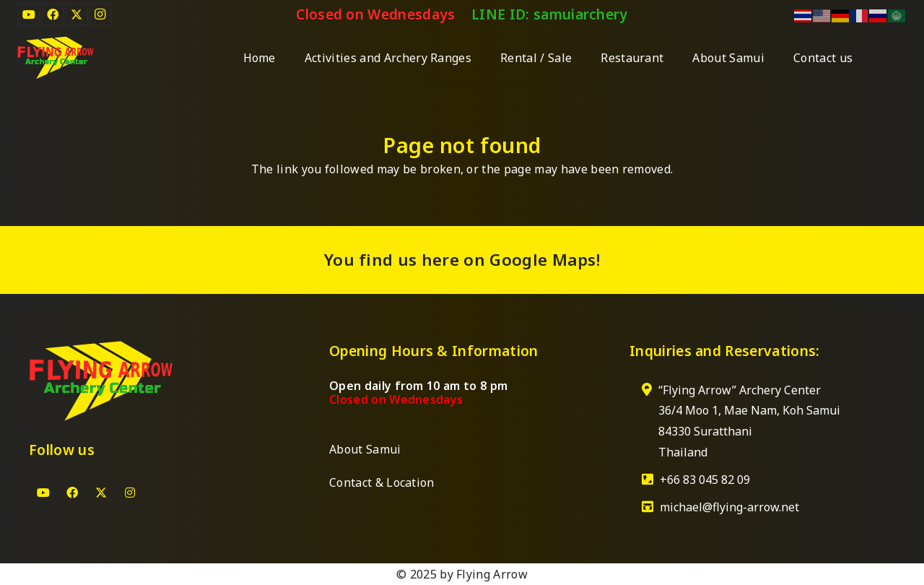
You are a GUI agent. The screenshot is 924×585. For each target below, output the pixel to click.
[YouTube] (29, 14)
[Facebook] (53, 14)
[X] (77, 14)
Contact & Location (382, 482)
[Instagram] (100, 14)
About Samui (365, 449)
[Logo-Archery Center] (56, 58)
